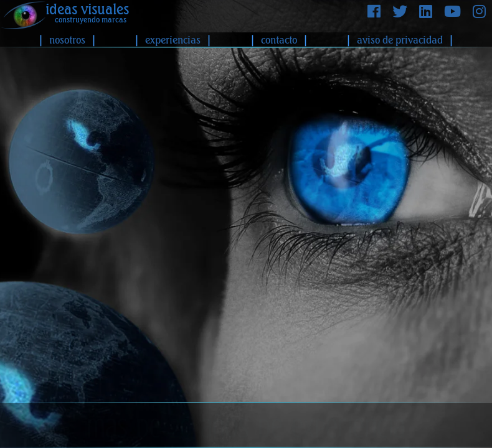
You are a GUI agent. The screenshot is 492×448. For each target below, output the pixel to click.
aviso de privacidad (400, 40)
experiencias (173, 40)
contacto (279, 40)
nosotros (67, 40)
